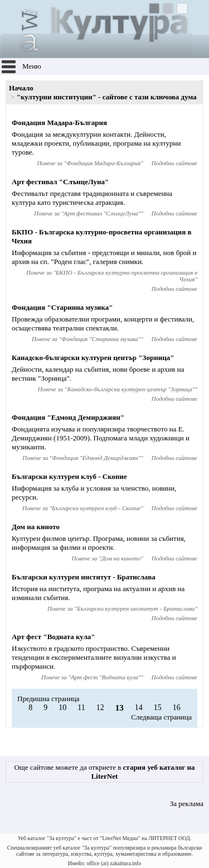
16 (177, 708)
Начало (21, 88)
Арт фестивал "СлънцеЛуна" (60, 182)
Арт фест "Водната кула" (53, 637)
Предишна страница (48, 699)
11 (81, 708)
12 (100, 708)
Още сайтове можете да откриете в (104, 772)
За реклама (187, 804)
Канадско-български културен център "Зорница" (93, 358)
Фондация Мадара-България (59, 123)
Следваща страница (161, 717)
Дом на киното (36, 527)
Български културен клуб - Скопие (69, 476)
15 (158, 708)
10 (62, 708)
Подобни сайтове (174, 163)
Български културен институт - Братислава (84, 577)
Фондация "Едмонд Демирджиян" (68, 417)
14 (139, 708)
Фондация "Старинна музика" (62, 307)
